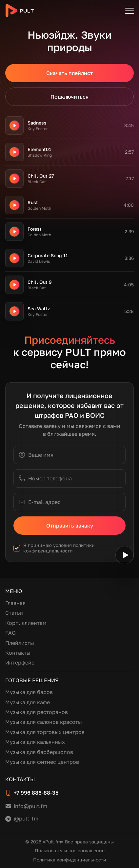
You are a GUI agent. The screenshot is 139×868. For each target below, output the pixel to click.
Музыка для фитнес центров (42, 762)
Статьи (14, 613)
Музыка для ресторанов (37, 712)
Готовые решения (32, 680)
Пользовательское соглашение (70, 850)
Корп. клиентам (26, 623)
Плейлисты (20, 643)
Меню (14, 591)
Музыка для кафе (28, 702)
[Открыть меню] (129, 10)
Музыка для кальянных (35, 742)
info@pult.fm (30, 806)
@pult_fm (26, 819)
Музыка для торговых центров (45, 732)
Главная (15, 603)
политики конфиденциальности (59, 548)
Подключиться (69, 97)
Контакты (18, 653)
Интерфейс (20, 663)
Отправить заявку (70, 526)
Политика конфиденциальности (70, 860)
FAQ (10, 633)
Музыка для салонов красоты (44, 722)
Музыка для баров (29, 692)
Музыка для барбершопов (39, 752)
